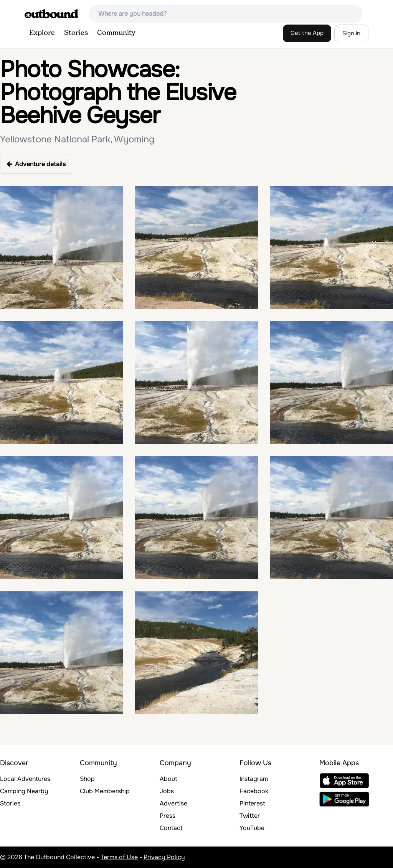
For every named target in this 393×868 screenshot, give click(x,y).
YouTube (252, 828)
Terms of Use (119, 857)
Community (116, 33)
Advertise (173, 803)
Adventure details (36, 164)
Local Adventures (25, 779)
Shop (87, 779)
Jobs (167, 791)
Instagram (254, 779)
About (168, 779)
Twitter (250, 816)
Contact (171, 828)
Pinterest (252, 803)
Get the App (307, 33)
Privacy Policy (164, 857)
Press (168, 816)
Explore (42, 33)
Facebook (254, 791)
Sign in (351, 33)
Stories (76, 33)
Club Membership (105, 791)
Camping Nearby (24, 791)
